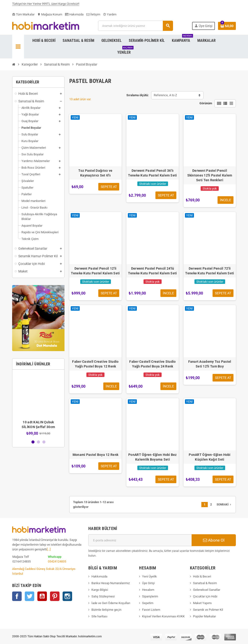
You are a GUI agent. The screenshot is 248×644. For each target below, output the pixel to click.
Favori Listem (151, 610)
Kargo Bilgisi (100, 590)
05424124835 (57, 561)
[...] (49, 549)
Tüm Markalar (23, 14)
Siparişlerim (150, 596)
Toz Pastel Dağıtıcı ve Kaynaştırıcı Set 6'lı (95, 173)
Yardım (110, 14)
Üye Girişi (148, 583)
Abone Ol (214, 540)
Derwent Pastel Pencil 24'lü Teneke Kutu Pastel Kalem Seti (152, 271)
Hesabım (148, 590)
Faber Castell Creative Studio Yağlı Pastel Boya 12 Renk (95, 364)
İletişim (93, 14)
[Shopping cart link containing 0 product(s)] (227, 26)
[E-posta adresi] (140, 540)
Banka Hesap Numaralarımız (111, 583)
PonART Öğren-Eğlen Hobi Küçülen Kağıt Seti (210, 457)
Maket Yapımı (202, 603)
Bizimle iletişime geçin (106, 610)
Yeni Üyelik (149, 576)
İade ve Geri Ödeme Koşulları (111, 603)
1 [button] (33, 442)
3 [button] (44, 442)
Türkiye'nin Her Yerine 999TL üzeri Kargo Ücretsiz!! (46, 6)
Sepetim (148, 603)
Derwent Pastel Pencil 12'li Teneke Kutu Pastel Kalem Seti (95, 271)
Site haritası (99, 616)
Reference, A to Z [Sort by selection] (165, 95)
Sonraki (224, 505)
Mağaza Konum (50, 14)
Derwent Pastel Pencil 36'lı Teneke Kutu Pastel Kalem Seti (152, 173)
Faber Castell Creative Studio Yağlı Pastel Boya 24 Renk (152, 364)
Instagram (67, 596)
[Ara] (135, 26)
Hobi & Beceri (202, 576)
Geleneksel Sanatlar (207, 590)
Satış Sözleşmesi (103, 596)
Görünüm (206, 103)
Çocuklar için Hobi (205, 596)
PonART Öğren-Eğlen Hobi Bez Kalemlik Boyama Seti (153, 457)
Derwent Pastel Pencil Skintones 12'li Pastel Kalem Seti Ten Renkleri (210, 175)
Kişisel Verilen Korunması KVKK (163, 616)
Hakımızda (74, 14)
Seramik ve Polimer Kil (208, 610)
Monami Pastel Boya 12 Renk (95, 455)
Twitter (30, 596)
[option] (38, 404)
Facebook (17, 596)
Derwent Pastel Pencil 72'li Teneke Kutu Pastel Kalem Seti (210, 271)
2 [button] (38, 442)
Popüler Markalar (204, 616)
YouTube (42, 596)
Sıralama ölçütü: (138, 95)
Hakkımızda (99, 576)
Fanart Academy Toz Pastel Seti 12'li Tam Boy (210, 364)
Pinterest (55, 596)
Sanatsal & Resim (205, 583)
